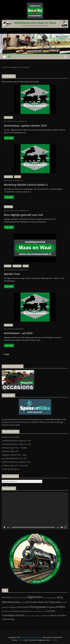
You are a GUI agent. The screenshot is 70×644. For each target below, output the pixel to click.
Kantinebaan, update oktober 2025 (25, 126)
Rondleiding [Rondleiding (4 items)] (15, 611)
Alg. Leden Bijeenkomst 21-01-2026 (14, 458)
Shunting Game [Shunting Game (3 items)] (25, 611)
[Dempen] (62, 527)
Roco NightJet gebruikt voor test (23, 215)
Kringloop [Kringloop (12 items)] (51, 607)
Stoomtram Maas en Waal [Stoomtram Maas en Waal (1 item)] (39, 611)
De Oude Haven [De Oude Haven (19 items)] (35, 602)
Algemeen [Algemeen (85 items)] (34, 597)
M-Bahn (26, 266)
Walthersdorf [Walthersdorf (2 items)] (46, 616)
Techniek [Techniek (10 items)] (51, 611)
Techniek (18, 177)
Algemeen (8, 266)
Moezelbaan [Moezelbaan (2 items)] (6, 611)
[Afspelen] (5, 527)
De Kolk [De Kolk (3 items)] (23, 602)
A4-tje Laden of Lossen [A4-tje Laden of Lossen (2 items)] (19, 598)
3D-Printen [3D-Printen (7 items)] (7, 597)
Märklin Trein (12, 274)
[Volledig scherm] (65, 527)
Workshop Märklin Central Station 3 (26, 185)
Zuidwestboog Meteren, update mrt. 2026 (16, 444)
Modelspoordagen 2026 (10, 451)
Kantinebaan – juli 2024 (18, 333)
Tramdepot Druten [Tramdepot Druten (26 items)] (13, 615)
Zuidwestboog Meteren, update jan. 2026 (16, 462)
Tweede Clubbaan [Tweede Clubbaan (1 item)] (30, 616)
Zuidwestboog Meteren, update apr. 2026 (16, 441)
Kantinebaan (8, 117)
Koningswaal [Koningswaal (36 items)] (38, 607)
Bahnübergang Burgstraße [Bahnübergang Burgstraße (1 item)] (50, 598)
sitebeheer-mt (23, 121)
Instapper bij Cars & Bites (11, 437)
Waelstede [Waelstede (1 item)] (38, 616)
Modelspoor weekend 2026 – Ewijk (14, 455)
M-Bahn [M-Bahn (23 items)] (61, 607)
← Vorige (5, 354)
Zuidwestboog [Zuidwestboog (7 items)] (8, 619)
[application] (35, 511)
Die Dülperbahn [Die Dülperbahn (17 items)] (53, 602)
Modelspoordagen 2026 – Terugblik (14, 448)
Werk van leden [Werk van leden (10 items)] (58, 615)
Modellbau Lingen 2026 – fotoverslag (15, 465)
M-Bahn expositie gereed (11, 469)
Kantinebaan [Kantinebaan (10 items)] (23, 607)
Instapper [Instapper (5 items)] (12, 607)
